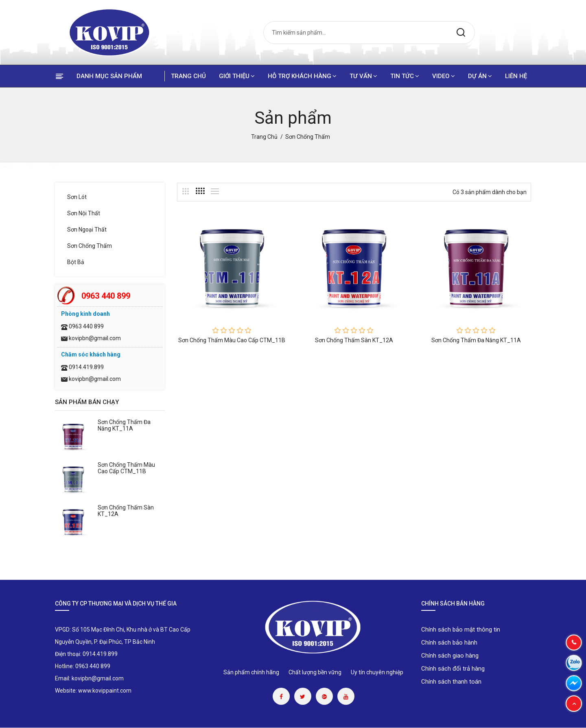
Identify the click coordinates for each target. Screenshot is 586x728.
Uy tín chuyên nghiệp (377, 672)
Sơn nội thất (84, 213)
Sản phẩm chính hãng (251, 672)
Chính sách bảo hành (449, 643)
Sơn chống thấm (90, 246)
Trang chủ (188, 76)
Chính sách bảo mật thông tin (461, 630)
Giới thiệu (237, 76)
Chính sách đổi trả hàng (453, 669)
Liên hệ (516, 76)
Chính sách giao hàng (450, 656)
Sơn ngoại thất (87, 230)
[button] (574, 704)
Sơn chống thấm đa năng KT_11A (124, 425)
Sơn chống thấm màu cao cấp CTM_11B (126, 468)
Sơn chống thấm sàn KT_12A (354, 340)
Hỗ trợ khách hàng (302, 76)
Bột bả (76, 262)
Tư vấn (363, 76)
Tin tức (405, 76)
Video (444, 76)
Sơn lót (77, 197)
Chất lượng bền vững (315, 672)
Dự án (480, 76)
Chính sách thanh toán (451, 682)
